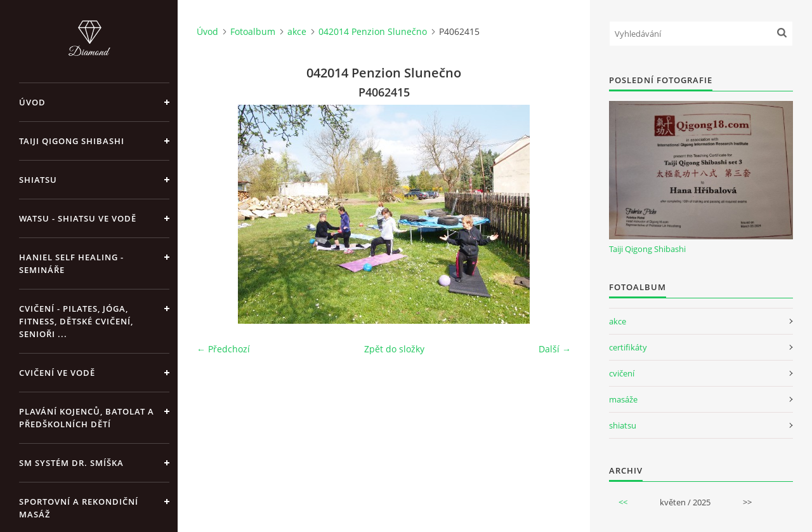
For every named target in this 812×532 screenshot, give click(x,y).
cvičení (622, 373)
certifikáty (628, 347)
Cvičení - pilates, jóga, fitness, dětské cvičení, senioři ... (76, 321)
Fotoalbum (253, 31)
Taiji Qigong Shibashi (72, 141)
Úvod (32, 102)
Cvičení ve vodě (57, 373)
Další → (555, 349)
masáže (623, 399)
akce (297, 31)
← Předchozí (223, 349)
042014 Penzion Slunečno (373, 31)
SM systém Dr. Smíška (71, 463)
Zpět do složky (394, 349)
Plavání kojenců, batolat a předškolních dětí (87, 418)
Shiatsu (38, 180)
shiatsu (623, 425)
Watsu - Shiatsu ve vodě (78, 218)
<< (623, 502)
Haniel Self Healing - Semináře (71, 263)
